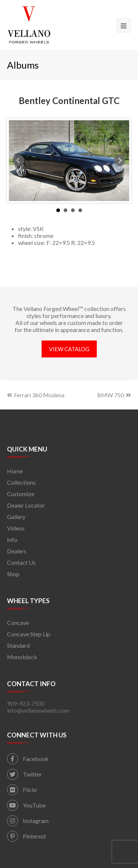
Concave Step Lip (29, 634)
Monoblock (22, 657)
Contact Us (21, 562)
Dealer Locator (26, 505)
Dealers (17, 551)
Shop (13, 574)
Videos (16, 528)
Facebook (28, 759)
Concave (18, 623)
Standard (18, 645)
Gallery (16, 517)
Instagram (28, 821)
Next (120, 160)
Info (12, 540)
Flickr (22, 790)
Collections (21, 482)
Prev (18, 160)
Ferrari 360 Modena (36, 395)
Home (15, 471)
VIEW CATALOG (69, 349)
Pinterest (26, 836)
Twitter (24, 774)
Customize (21, 494)
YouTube (26, 805)
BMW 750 (114, 395)
